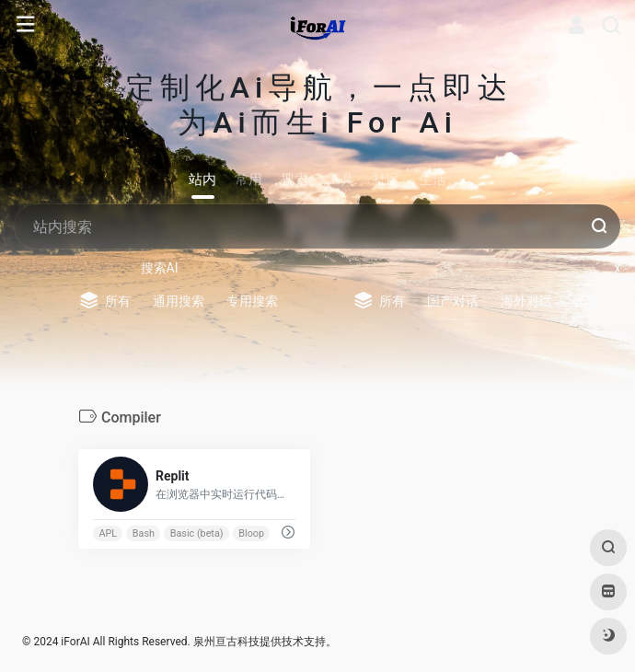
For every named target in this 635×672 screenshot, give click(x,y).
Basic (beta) (197, 533)
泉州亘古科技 (226, 642)
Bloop (251, 533)
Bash (144, 533)
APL (108, 533)
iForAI (75, 642)
